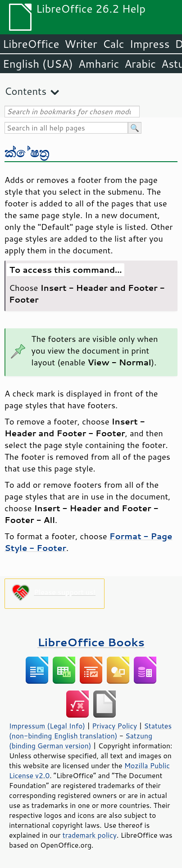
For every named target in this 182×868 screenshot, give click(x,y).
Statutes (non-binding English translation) (90, 731)
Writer (81, 44)
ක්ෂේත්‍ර (27, 152)
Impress (150, 44)
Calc (114, 44)
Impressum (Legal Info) (47, 726)
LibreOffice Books (91, 642)
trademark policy (90, 835)
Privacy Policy (114, 726)
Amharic (99, 64)
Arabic (140, 64)
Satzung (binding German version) (81, 741)
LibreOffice (31, 44)
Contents (25, 91)
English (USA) (38, 64)
